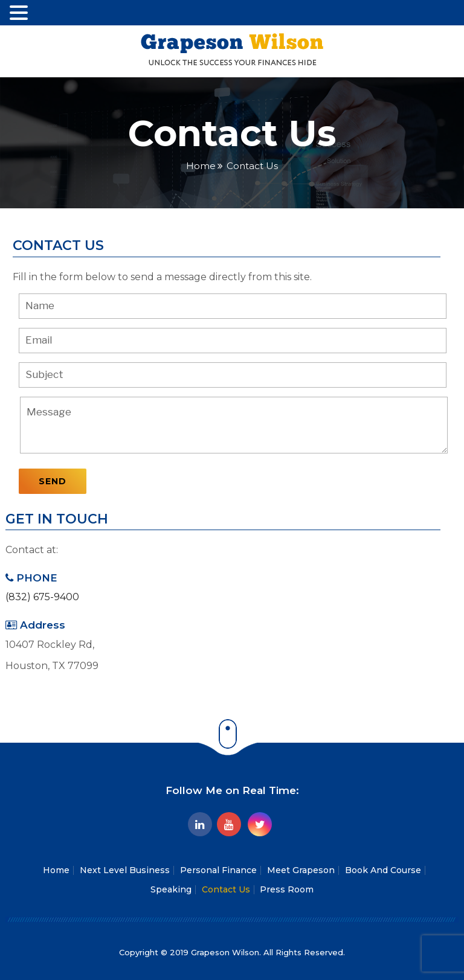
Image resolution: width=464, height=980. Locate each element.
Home (201, 166)
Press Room (287, 889)
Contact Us (226, 889)
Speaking (171, 889)
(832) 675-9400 (42, 597)
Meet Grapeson (301, 870)
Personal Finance (218, 870)
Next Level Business (125, 870)
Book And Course (383, 870)
